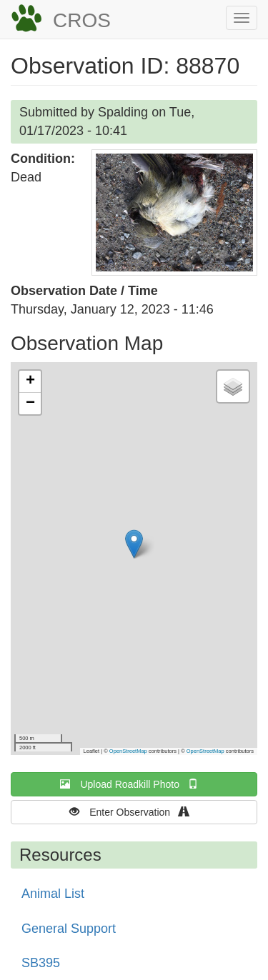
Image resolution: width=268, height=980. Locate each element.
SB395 (41, 963)
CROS (82, 20)
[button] (174, 212)
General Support (69, 929)
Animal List (53, 894)
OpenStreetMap (128, 751)
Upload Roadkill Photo (134, 784)
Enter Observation (134, 812)
